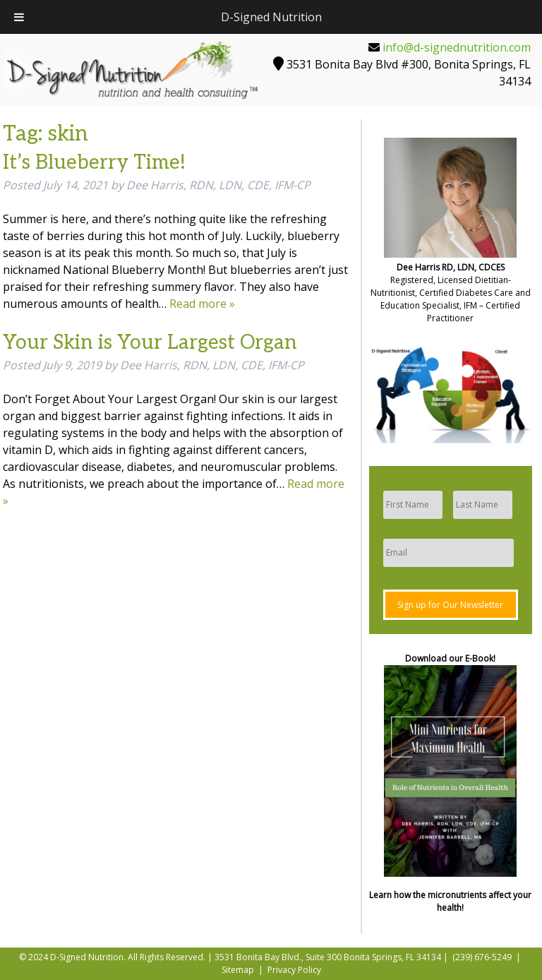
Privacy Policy (294, 970)
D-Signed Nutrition (271, 17)
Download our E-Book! (450, 658)
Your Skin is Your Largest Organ (150, 343)
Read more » (202, 304)
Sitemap (238, 970)
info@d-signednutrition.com (457, 47)
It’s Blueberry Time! (94, 163)
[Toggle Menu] (19, 17)
